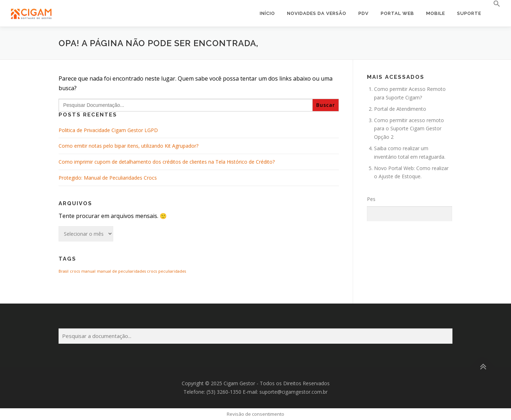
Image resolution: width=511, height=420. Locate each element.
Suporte (469, 13)
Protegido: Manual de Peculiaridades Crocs (108, 178)
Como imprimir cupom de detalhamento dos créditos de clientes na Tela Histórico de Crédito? (167, 162)
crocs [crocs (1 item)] (75, 271)
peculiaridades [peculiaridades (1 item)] (172, 271)
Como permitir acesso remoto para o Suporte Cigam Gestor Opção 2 (409, 129)
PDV (364, 13)
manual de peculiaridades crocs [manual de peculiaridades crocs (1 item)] (127, 271)
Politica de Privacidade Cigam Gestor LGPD (108, 130)
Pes (371, 199)
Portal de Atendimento (400, 109)
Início (267, 13)
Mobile (436, 13)
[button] (494, 4)
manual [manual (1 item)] (88, 271)
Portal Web (397, 13)
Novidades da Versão (317, 13)
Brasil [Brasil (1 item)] (64, 271)
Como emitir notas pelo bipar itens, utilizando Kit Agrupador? (128, 146)
